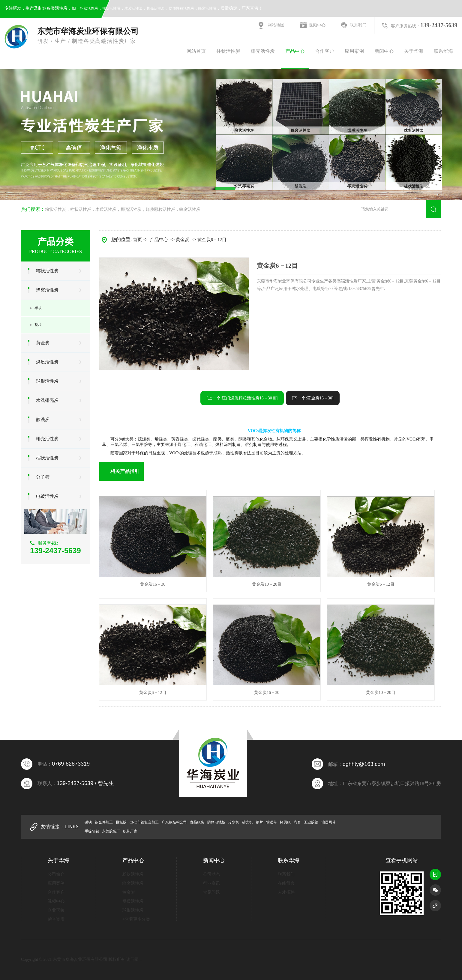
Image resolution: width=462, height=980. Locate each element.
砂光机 (247, 822)
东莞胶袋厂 (111, 831)
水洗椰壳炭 (47, 400)
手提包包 (92, 831)
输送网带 (328, 822)
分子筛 (43, 477)
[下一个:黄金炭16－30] (313, 398)
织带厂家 (130, 831)
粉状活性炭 (89, 8)
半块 (38, 308)
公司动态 (211, 874)
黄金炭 (43, 343)
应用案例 (354, 51)
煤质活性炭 (47, 362)
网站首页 (196, 51)
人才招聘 (286, 892)
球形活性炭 (47, 381)
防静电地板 (216, 822)
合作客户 (325, 51)
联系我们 (358, 25)
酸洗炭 (43, 420)
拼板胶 (121, 822)
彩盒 (297, 822)
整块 (38, 325)
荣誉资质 (56, 919)
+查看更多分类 (136, 919)
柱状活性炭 (111, 8)
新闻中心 (384, 51)
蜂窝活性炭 (207, 8)
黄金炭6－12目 (212, 240)
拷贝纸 (285, 822)
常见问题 (211, 892)
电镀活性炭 (47, 496)
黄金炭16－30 (153, 584)
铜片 (259, 822)
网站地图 (276, 25)
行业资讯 (211, 883)
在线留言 (286, 883)
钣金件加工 (104, 822)
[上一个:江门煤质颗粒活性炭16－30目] (242, 398)
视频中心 (317, 25)
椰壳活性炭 (156, 8)
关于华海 (414, 51)
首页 (137, 240)
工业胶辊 (311, 822)
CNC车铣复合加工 (144, 822)
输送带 (271, 822)
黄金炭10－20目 (267, 584)
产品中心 (295, 51)
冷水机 (234, 822)
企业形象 (56, 910)
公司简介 (56, 874)
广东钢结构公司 (174, 822)
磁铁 (88, 822)
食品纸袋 (197, 822)
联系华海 (443, 51)
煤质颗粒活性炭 (181, 8)
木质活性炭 (133, 8)
